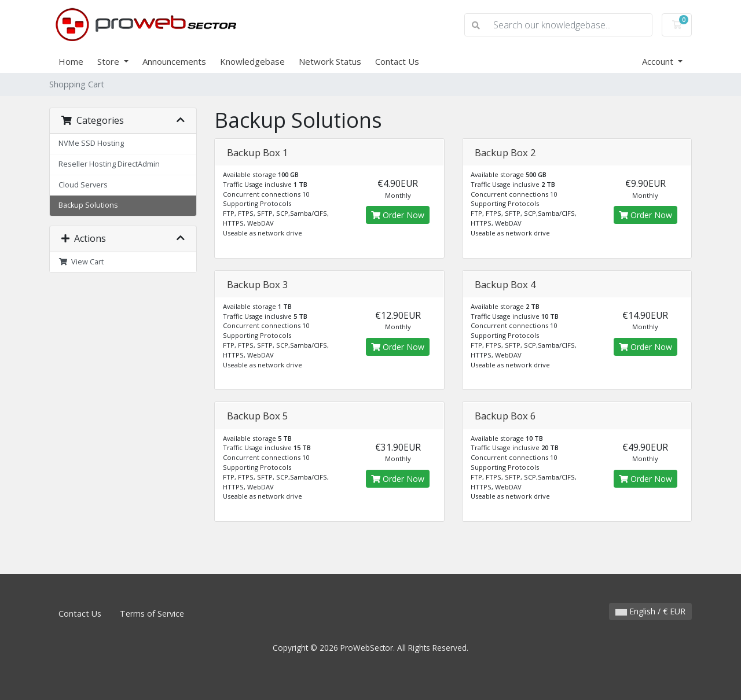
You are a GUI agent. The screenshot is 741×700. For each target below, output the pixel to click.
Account (659, 61)
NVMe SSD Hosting (91, 143)
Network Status (330, 61)
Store (109, 61)
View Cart (81, 262)
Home (71, 61)
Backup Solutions (88, 205)
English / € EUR (650, 611)
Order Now (398, 215)
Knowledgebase (252, 61)
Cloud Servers (83, 185)
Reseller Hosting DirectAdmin (109, 164)
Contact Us (397, 61)
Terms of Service (152, 614)
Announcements (174, 61)
